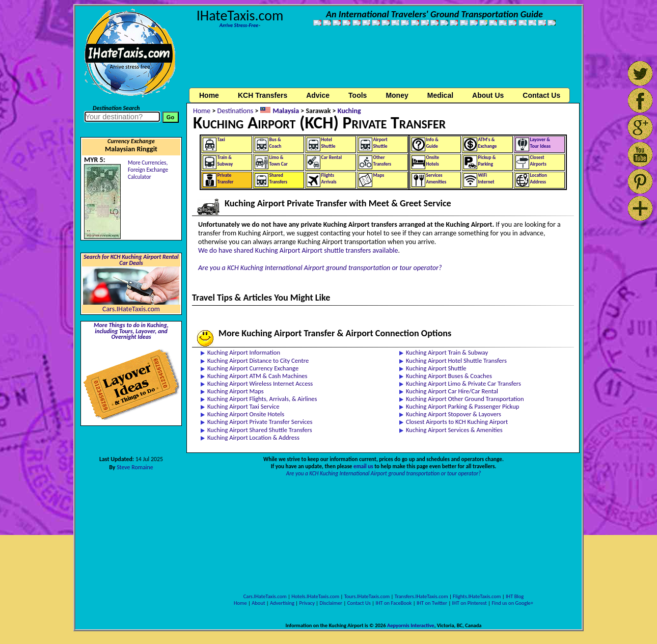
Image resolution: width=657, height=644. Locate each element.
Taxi (221, 140)
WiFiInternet (486, 179)
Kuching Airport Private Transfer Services (260, 422)
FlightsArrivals (329, 179)
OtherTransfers (382, 161)
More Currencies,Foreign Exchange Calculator (148, 170)
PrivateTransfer (226, 179)
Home (209, 95)
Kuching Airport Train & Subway (447, 352)
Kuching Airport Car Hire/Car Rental (452, 391)
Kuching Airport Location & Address (253, 437)
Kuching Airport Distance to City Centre (258, 360)
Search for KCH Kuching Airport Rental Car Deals (131, 260)
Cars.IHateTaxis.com (131, 309)
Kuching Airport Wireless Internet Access (260, 383)
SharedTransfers (279, 179)
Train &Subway (225, 161)
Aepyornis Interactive (411, 625)
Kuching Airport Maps (236, 391)
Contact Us (359, 603)
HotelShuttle (328, 143)
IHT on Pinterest (470, 603)
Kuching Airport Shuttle (436, 368)
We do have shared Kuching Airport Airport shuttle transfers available (298, 250)
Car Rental (332, 157)
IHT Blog (515, 596)
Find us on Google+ (512, 603)
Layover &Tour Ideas (541, 143)
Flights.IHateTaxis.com (477, 596)
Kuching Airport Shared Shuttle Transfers (260, 430)
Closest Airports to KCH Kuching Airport (457, 422)
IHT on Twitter (432, 603)
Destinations (236, 111)
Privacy (307, 603)
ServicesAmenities (436, 179)
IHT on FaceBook (393, 603)
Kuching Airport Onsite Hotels (246, 414)
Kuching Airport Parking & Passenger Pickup (462, 406)
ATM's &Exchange (488, 143)
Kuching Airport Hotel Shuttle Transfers (456, 360)
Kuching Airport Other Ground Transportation (465, 399)
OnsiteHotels (433, 161)
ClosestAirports (538, 161)
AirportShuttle (380, 143)
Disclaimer (331, 603)
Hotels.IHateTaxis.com (315, 596)
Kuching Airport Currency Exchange (253, 368)
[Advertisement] (384, 63)
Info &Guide (432, 143)
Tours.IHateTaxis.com (367, 596)
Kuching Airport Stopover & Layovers (454, 414)
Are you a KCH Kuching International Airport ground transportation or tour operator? (320, 268)
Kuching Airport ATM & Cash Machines (257, 376)
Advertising (282, 603)
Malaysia (286, 111)
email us (363, 466)
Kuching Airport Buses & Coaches (449, 376)
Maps (379, 175)
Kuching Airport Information (244, 352)
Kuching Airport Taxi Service (243, 406)
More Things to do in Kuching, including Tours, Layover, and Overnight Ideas (131, 331)
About (258, 603)
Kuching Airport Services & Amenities (454, 430)
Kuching (349, 111)
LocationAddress (539, 179)
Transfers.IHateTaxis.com (421, 596)
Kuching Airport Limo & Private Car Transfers (463, 383)
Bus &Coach (276, 143)
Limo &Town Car (279, 161)
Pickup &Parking (487, 161)
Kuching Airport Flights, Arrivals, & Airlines (262, 399)
